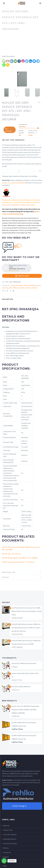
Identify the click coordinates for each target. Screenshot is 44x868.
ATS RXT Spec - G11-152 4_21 (11, 559)
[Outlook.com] (12, 61)
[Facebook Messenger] (34, 61)
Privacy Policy (8, 835)
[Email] (15, 61)
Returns (6, 853)
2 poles (13, 290)
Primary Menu (40, 3)
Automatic (19, 290)
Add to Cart (22, 281)
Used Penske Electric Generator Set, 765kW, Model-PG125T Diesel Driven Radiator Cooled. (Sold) (27, 616)
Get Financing (8, 135)
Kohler (22, 293)
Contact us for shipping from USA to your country (18, 210)
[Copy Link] (8, 65)
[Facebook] (19, 61)
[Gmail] (8, 61)
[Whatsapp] (4, 65)
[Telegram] (38, 61)
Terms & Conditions (10, 839)
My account (7, 866)
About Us (6, 830)
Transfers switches (31, 293)
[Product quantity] (19, 176)
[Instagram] (23, 61)
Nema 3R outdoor (29, 290)
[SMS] (4, 61)
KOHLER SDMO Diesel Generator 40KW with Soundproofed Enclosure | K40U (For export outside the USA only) (26, 632)
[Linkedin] (31, 61)
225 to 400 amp (14, 293)
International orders (10, 848)
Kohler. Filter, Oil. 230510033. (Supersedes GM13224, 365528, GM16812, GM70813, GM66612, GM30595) (25, 714)
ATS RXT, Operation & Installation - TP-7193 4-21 (18, 567)
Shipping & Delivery (10, 844)
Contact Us (7, 857)
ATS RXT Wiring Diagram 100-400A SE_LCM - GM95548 (20, 563)
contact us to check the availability (14, 188)
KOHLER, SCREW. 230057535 (21, 691)
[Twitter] (27, 61)
